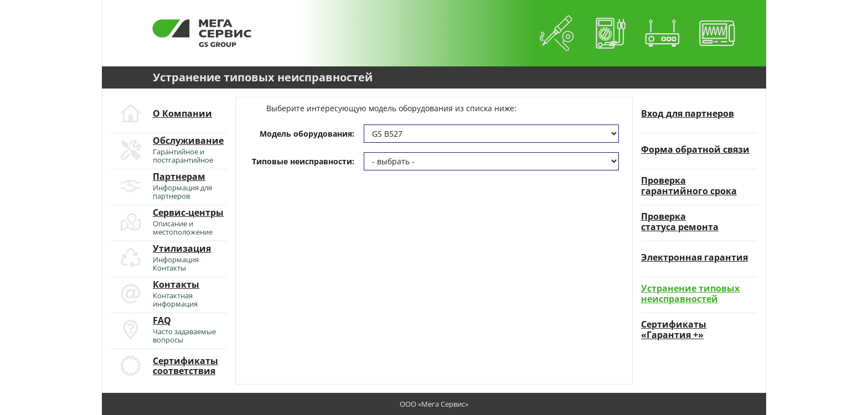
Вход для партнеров (688, 113)
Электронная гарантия (694, 257)
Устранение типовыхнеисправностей (690, 294)
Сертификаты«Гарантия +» (674, 330)
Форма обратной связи (695, 149)
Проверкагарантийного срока (689, 186)
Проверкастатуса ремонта (680, 222)
